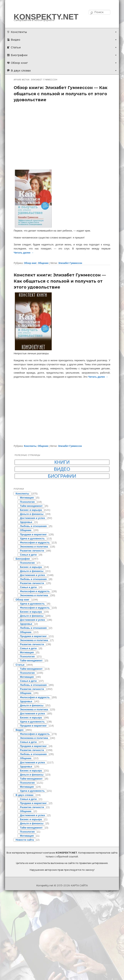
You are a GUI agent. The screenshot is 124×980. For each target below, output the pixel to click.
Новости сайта (25, 840)
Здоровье (26, 522)
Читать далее (24, 253)
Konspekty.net (45, 885)
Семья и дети (28, 555)
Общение (43, 263)
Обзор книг (19, 63)
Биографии (19, 55)
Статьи (16, 47)
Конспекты (19, 32)
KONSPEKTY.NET (46, 17)
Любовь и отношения (33, 526)
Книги (62, 462)
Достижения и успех (32, 518)
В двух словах (21, 71)
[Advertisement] (62, 136)
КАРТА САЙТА (79, 885)
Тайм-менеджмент (31, 506)
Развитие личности (32, 551)
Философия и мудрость (35, 543)
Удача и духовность (32, 538)
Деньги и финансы (32, 514)
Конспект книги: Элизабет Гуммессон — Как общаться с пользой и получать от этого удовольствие (60, 281)
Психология (27, 502)
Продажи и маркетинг (33, 534)
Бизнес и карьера (31, 510)
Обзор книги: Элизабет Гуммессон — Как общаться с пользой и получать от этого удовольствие (61, 94)
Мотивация (27, 498)
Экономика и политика (34, 547)
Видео (16, 40)
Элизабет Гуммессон (70, 263)
